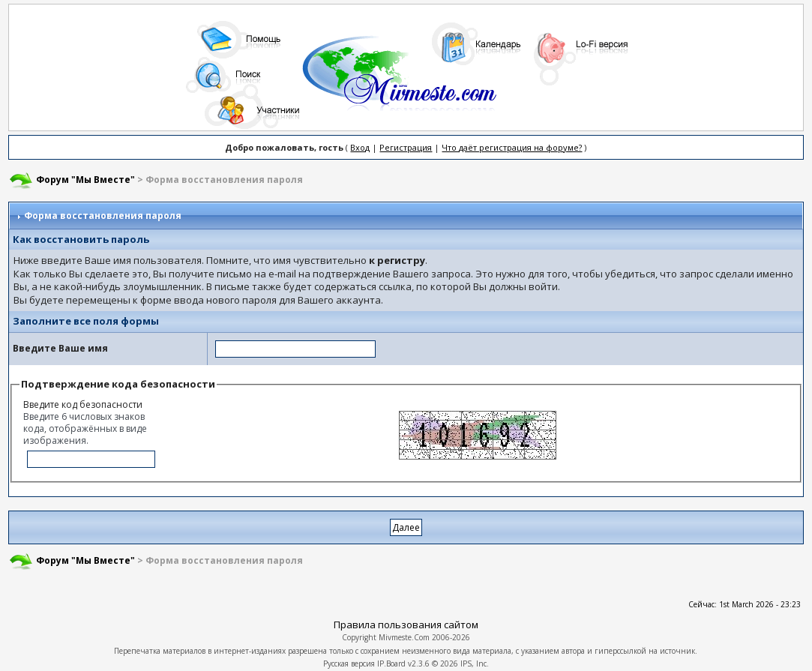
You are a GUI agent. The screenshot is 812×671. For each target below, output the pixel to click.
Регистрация (406, 147)
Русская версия (349, 664)
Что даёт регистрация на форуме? (512, 147)
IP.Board (391, 664)
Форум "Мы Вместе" (85, 180)
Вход (360, 147)
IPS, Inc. (475, 664)
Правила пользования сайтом (406, 625)
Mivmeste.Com (404, 637)
